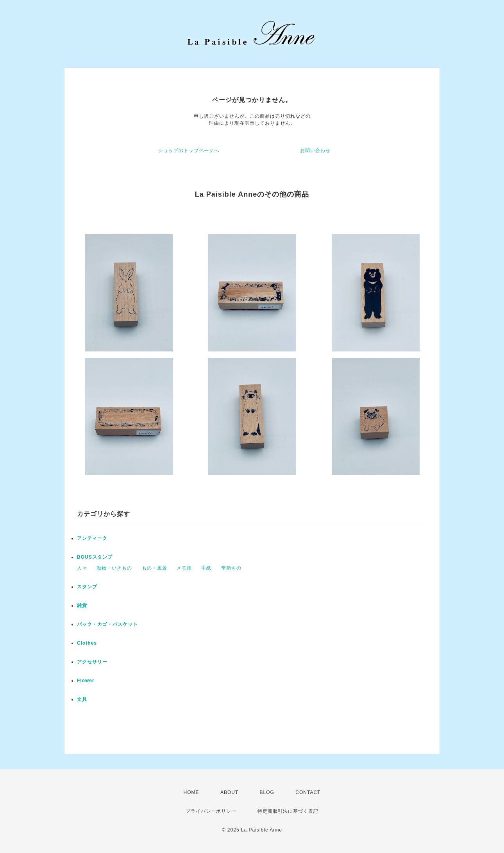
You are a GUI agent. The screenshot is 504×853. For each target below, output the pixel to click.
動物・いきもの (114, 568)
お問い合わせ (315, 151)
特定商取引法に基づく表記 (288, 811)
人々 (82, 568)
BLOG (267, 792)
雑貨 (82, 606)
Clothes (87, 643)
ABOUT (229, 792)
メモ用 (184, 568)
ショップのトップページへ (189, 151)
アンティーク (92, 538)
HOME (191, 792)
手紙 (206, 568)
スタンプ (87, 587)
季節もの (231, 568)
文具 (82, 699)
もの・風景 (155, 568)
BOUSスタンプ (95, 557)
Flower (86, 681)
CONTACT (308, 792)
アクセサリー (92, 662)
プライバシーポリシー (211, 811)
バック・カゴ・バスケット (113, 624)
